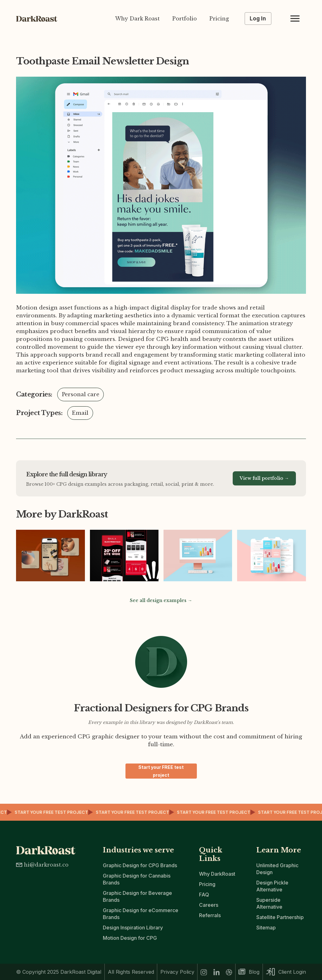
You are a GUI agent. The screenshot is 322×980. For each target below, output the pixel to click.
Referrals (210, 915)
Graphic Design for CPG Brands (140, 865)
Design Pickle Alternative (272, 886)
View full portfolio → (264, 478)
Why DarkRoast (217, 874)
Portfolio (185, 19)
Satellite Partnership (280, 917)
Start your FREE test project (161, 771)
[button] (295, 19)
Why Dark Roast (137, 19)
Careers (209, 905)
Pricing (219, 19)
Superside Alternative (269, 903)
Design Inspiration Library (133, 928)
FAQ (204, 895)
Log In (258, 19)
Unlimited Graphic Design (277, 869)
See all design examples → (161, 600)
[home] (40, 19)
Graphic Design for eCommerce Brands (141, 914)
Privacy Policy (177, 972)
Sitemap (266, 928)
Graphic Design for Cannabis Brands (137, 879)
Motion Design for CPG (130, 938)
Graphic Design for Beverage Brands (137, 896)
